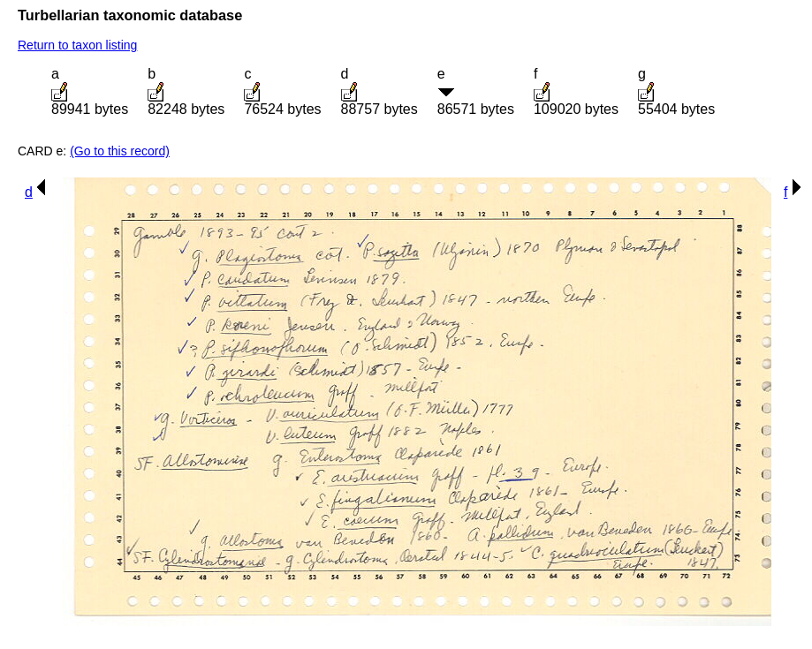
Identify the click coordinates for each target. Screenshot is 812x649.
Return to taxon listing (77, 45)
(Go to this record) (120, 151)
